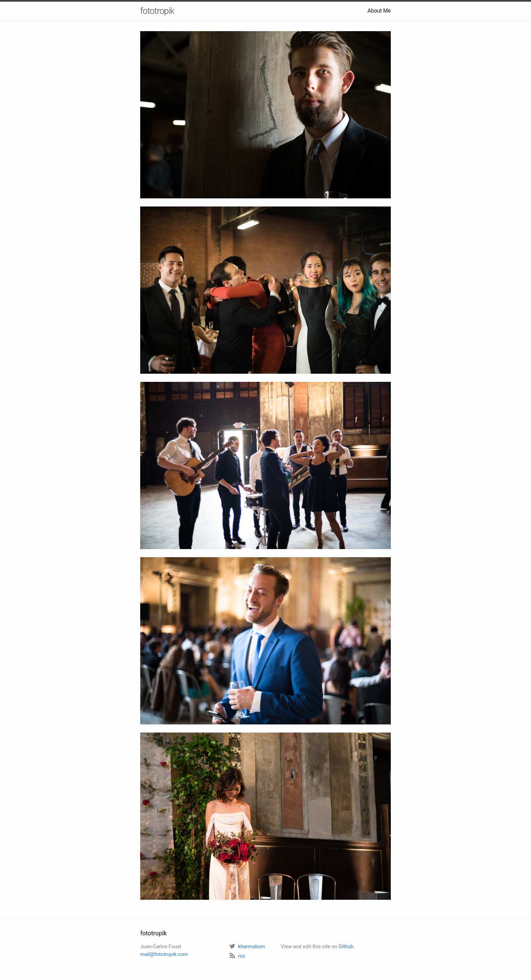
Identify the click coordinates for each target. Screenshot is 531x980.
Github (346, 946)
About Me (379, 11)
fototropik (157, 11)
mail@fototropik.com (164, 954)
